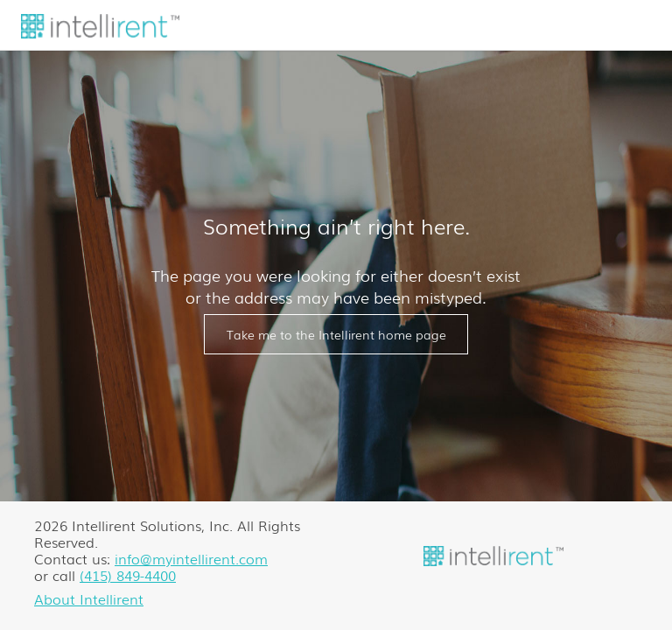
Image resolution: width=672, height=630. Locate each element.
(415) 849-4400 (128, 575)
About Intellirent (89, 598)
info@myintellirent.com (191, 558)
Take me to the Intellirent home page (336, 334)
